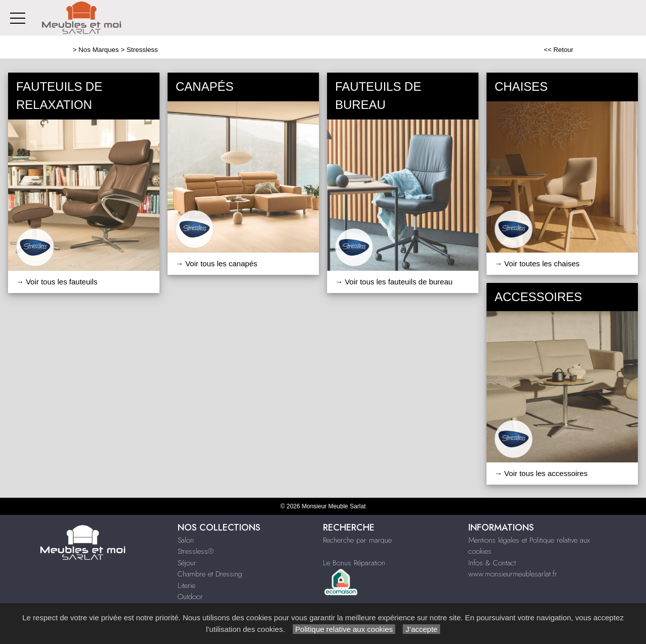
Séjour (187, 563)
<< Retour (558, 50)
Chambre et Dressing (210, 574)
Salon (186, 540)
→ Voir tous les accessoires (541, 473)
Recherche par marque (357, 540)
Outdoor (190, 597)
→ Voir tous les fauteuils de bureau (394, 282)
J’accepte (421, 629)
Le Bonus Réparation (354, 563)
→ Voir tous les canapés (217, 264)
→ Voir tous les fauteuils (57, 282)
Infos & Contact (492, 563)
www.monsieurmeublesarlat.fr (513, 574)
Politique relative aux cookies (344, 629)
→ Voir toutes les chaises (537, 264)
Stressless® (196, 551)
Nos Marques (99, 50)
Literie (186, 586)
